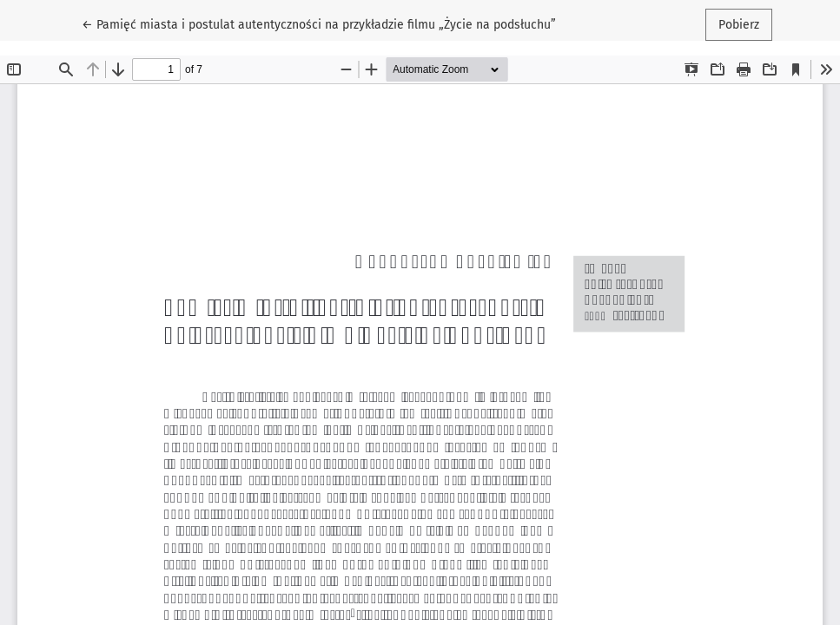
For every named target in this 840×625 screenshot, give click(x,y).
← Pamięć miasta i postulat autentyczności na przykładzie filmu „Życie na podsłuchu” (319, 23)
